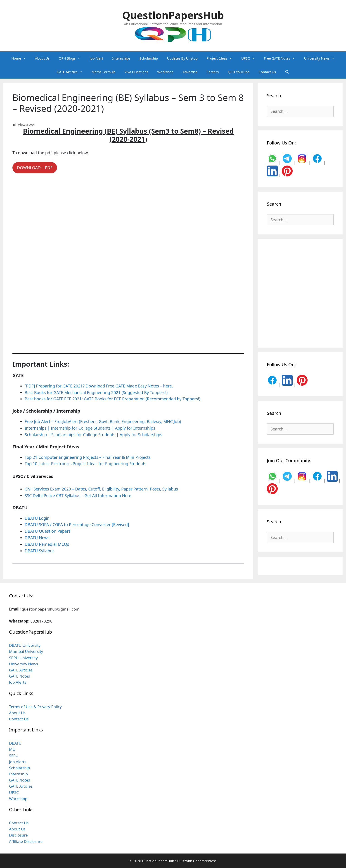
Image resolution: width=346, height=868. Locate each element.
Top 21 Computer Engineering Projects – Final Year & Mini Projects (88, 457)
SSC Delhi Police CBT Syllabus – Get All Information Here (78, 495)
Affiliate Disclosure (26, 841)
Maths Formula (104, 72)
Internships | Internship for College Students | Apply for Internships (90, 428)
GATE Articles (72, 72)
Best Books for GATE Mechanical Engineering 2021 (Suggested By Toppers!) (96, 392)
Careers (213, 72)
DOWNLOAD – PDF (35, 168)
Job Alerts (18, 682)
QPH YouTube (239, 72)
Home (21, 58)
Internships (121, 58)
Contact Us (267, 72)
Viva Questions (136, 72)
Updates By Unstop (182, 58)
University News (322, 58)
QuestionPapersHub (173, 15)
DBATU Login (37, 518)
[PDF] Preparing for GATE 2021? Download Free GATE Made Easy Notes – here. (99, 386)
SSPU (14, 756)
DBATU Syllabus (40, 551)
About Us (42, 58)
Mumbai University (26, 651)
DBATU (15, 743)
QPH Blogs (72, 58)
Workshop (165, 72)
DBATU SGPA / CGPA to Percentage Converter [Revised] (77, 524)
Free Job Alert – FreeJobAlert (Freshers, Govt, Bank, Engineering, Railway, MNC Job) (103, 421)
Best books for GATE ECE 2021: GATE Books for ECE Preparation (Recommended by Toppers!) (112, 399)
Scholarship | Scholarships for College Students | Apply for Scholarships (93, 435)
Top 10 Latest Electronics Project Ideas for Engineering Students (85, 464)
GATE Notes (19, 676)
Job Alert (96, 58)
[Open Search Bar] (287, 72)
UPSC (250, 58)
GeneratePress (205, 861)
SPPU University (23, 658)
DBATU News (37, 538)
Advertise (190, 72)
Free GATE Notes (282, 58)
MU (12, 749)
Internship (18, 774)
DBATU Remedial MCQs (47, 544)
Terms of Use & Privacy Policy (35, 707)
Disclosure (18, 835)
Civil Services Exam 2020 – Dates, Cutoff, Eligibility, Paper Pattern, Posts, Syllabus (101, 489)
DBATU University (25, 645)
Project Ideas (222, 58)
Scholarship (149, 58)
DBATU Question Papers (48, 531)
